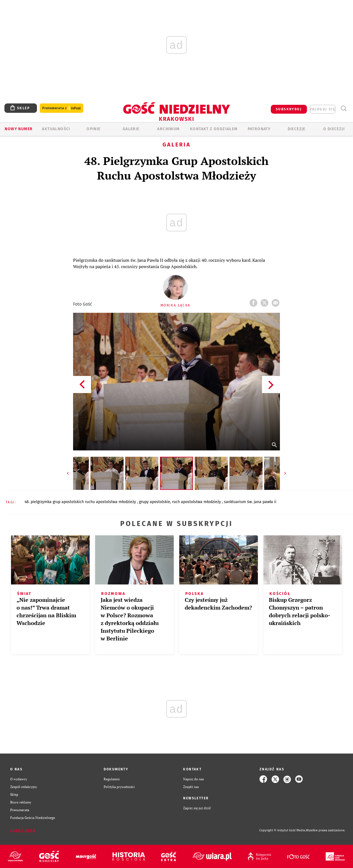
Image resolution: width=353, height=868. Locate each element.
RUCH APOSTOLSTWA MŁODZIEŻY (197, 502)
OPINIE (93, 129)
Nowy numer (19, 129)
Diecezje (297, 129)
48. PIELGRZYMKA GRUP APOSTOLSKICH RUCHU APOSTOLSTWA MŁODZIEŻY (81, 502)
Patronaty (259, 129)
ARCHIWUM (168, 129)
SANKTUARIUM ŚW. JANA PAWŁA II (250, 502)
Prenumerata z (61, 108)
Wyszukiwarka (343, 109)
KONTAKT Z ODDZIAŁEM (214, 129)
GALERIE (131, 129)
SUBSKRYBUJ (289, 109)
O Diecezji (334, 129)
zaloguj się (323, 109)
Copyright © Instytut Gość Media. (283, 830)
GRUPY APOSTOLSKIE (155, 502)
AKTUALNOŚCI (56, 129)
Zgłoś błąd (23, 830)
